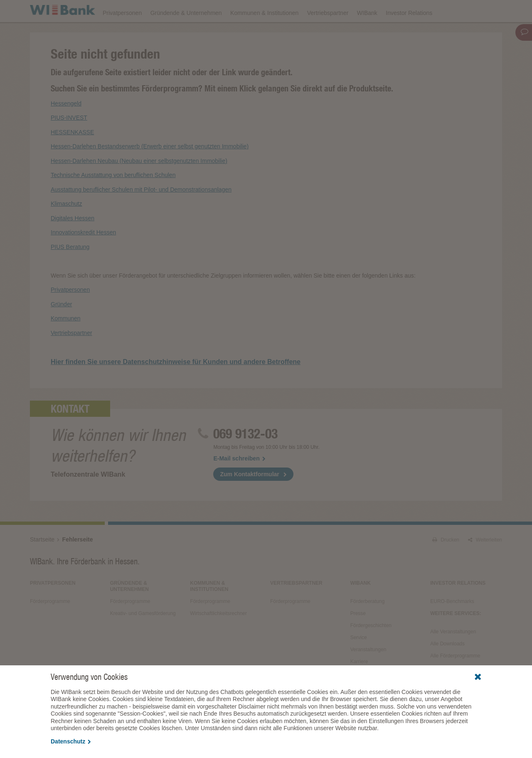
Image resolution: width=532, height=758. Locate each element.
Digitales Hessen (73, 241)
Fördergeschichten (371, 649)
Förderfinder (418, 11)
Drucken (446, 563)
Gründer (61, 327)
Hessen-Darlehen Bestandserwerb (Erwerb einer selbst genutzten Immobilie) (150, 170)
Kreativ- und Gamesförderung (143, 637)
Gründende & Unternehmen (186, 34)
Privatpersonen (122, 34)
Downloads (318, 11)
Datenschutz (71, 741)
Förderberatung (368, 625)
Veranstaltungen (270, 11)
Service (359, 661)
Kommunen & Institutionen (264, 34)
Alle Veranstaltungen (453, 655)
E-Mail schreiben (239, 482)
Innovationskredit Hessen (83, 256)
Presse (358, 637)
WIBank (367, 34)
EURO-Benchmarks (452, 625)
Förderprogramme (367, 11)
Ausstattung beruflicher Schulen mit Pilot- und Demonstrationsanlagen (141, 212)
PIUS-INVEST (69, 141)
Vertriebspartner (328, 34)
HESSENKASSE (72, 155)
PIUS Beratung (70, 270)
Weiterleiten (485, 563)
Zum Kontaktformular (249, 497)
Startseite (42, 563)
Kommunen (66, 342)
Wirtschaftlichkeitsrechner (218, 637)
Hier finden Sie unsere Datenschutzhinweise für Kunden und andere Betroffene (176, 385)
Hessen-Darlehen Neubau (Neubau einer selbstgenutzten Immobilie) (139, 184)
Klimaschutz (66, 227)
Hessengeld (66, 126)
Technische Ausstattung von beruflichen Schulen (113, 198)
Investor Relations (409, 34)
